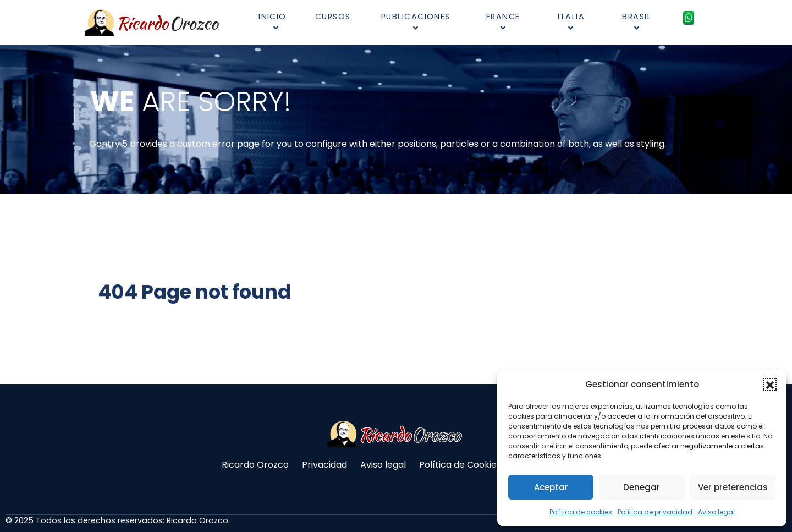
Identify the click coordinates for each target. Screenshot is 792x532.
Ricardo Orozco (255, 465)
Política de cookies (581, 512)
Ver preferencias (733, 487)
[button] (770, 385)
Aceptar (551, 487)
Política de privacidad (655, 512)
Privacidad (324, 465)
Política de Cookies (460, 465)
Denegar (642, 487)
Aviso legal (716, 512)
